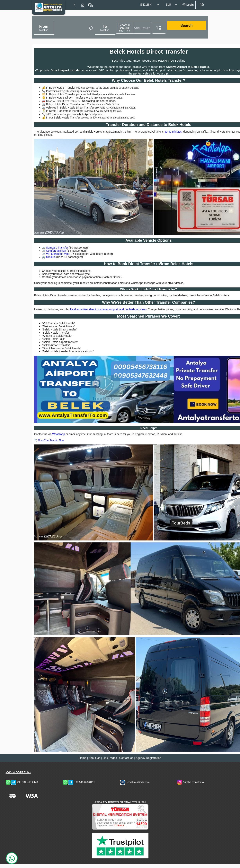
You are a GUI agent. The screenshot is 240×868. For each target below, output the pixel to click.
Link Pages (110, 762)
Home (83, 762)
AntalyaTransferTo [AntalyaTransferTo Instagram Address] (191, 786)
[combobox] (55, 28)
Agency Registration (148, 762)
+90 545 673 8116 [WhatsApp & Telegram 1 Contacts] (79, 786)
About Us (94, 762)
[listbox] (150, 5)
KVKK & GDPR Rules (18, 776)
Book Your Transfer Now (51, 444)
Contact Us (126, 762)
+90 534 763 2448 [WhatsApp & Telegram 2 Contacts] (22, 786)
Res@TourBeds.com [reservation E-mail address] (135, 786)
